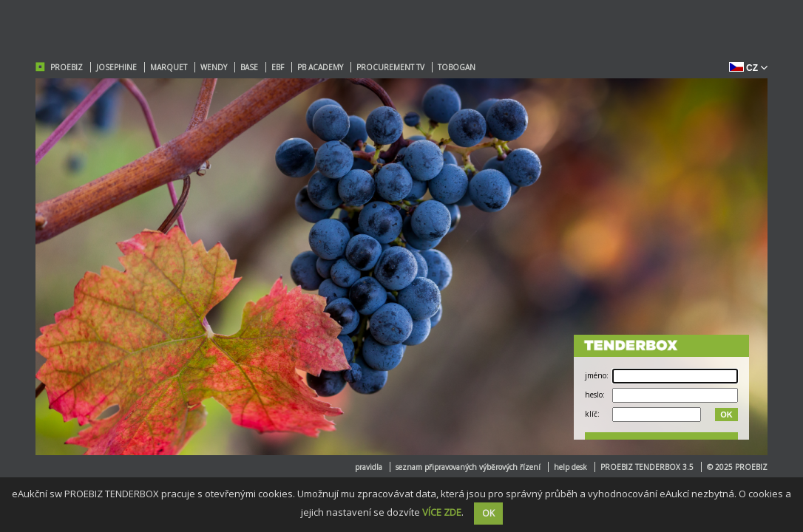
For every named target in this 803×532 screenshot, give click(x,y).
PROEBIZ (67, 67)
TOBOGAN (457, 67)
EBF (278, 67)
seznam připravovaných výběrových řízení (468, 467)
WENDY (214, 67)
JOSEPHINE (116, 67)
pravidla (369, 467)
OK (726, 415)
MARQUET (169, 67)
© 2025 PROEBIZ (737, 467)
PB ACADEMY (320, 67)
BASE (249, 67)
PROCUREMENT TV (390, 67)
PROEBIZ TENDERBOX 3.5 (647, 467)
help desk (570, 467)
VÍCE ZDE (442, 512)
